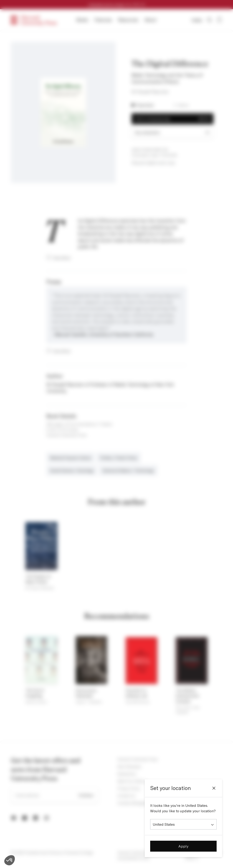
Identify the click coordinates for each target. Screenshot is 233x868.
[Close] (214, 788)
